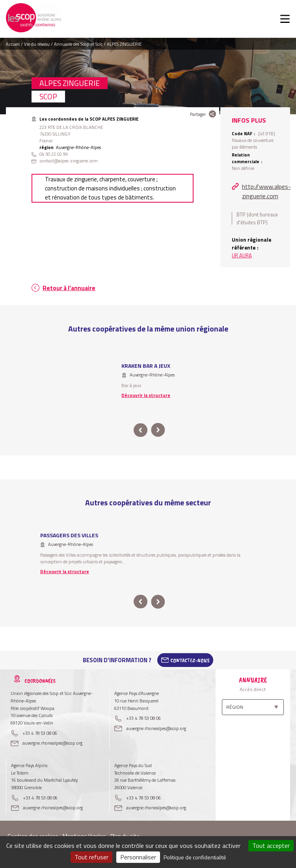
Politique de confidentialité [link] (195, 857)
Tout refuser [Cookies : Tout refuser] (91, 857)
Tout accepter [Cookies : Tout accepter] (271, 846)
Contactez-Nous (190, 660)
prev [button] (141, 430)
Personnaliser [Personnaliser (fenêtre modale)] (138, 857)
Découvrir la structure (146, 395)
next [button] (158, 430)
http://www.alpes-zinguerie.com (266, 191)
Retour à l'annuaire (69, 288)
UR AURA (242, 255)
